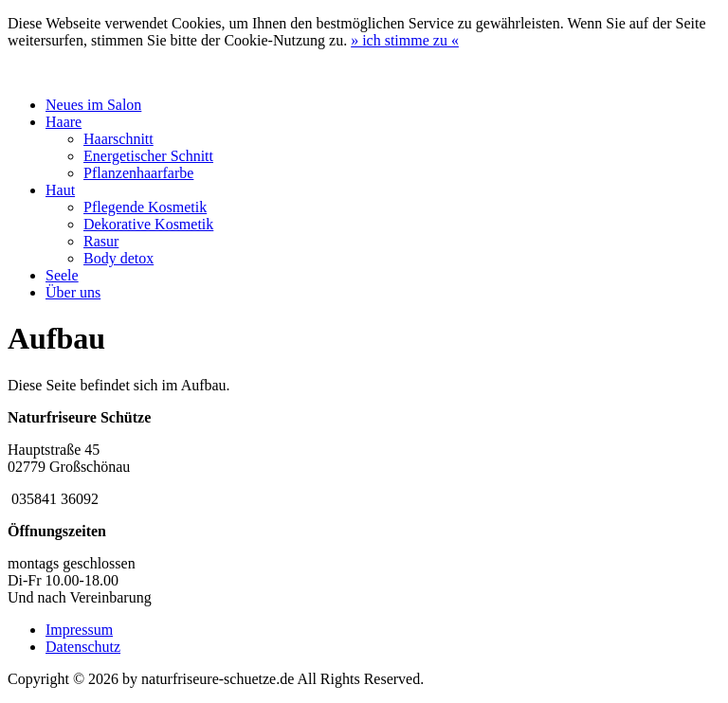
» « (405, 40)
